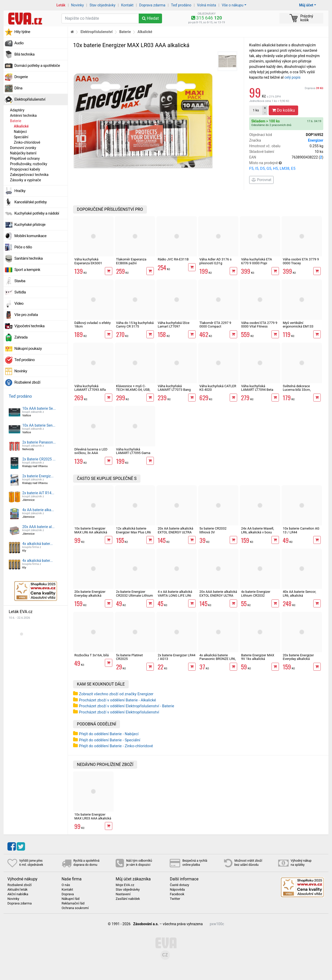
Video (19, 303)
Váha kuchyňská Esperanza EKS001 (88, 261)
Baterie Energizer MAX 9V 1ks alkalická (258, 657)
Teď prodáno (181, 5)
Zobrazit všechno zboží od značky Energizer (116, 694)
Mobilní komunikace (30, 236)
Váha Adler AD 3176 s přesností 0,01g (215, 261)
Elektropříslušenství (30, 99)
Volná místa (207, 5)
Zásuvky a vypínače (26, 180)
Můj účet (306, 5)
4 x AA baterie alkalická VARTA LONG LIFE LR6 (175, 593)
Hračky (20, 191)
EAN (286, 157)
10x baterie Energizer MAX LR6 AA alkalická (91, 530)
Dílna (18, 88)
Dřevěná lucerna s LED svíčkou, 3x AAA (91, 451)
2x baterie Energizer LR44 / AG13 (177, 657)
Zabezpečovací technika (29, 175)
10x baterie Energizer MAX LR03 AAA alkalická (93, 816)
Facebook (177, 894)
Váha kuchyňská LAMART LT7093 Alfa (90, 388)
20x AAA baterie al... (38, 527)
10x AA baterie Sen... (39, 425)
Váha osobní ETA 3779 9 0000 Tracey (301, 261)
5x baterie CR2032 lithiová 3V (213, 530)
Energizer (316, 140)
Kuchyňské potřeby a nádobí (37, 213)
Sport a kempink (27, 270)
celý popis (293, 77)
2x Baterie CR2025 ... (39, 459)
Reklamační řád (73, 903)
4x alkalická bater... (38, 544)
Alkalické (21, 126)
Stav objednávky (102, 5)
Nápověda (177, 890)
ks (256, 110)
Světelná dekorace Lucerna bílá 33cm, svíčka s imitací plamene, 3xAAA (301, 392)
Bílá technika (24, 54)
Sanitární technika (29, 258)
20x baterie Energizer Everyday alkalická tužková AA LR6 (90, 595)
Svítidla (20, 292)
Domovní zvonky (23, 148)
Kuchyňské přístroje (30, 225)
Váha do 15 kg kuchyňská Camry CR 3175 (135, 325)
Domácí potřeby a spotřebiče (37, 66)
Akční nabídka (18, 894)
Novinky (77, 5)
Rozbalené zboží (27, 382)
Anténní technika (23, 115)
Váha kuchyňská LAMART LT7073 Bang (174, 388)
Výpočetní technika (29, 326)
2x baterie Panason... (39, 442)
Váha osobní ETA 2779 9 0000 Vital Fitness (259, 325)
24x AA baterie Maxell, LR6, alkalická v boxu (257, 530)
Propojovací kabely (25, 169)
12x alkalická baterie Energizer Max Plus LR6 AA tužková (134, 532)
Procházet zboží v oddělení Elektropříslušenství (119, 712)
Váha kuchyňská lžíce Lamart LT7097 (174, 325)
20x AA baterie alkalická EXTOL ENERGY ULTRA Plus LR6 (175, 532)
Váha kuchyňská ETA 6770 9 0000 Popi (256, 261)
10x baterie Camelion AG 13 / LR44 (301, 530)
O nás (66, 885)
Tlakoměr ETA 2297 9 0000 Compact (215, 325)
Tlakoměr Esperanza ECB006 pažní (131, 261)
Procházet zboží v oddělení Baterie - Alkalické (117, 700)
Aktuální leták (17, 890)
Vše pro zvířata (26, 315)
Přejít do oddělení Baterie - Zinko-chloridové (116, 746)
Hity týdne (22, 32)
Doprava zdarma (152, 5)
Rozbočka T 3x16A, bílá (92, 655)
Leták (61, 5)
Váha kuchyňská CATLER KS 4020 (218, 388)
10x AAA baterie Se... (39, 408)
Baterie (16, 121)
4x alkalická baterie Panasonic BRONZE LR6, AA (218, 659)
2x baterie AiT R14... (38, 493)
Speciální (21, 137)
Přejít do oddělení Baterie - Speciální (110, 740)
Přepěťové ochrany (25, 159)
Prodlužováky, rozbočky (29, 164)
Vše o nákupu (233, 5)
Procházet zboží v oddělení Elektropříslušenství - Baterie (127, 706)
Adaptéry (17, 110)
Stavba (20, 281)
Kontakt (127, 5)
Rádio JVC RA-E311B (173, 259)
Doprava (314, 88)
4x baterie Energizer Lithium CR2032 (256, 593)
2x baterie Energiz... (38, 476)
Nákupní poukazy (28, 349)
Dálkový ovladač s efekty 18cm (93, 325)
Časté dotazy (179, 885)
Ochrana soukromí (75, 908)
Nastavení (123, 894)
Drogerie (21, 77)
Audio (19, 43)
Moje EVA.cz (125, 885)
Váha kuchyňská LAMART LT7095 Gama (133, 451)
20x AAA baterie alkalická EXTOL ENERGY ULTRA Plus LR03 (218, 595)
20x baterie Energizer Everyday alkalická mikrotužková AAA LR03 (301, 659)
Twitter (175, 899)
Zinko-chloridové (27, 142)
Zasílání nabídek (128, 899)
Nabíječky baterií (23, 153)
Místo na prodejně (286, 166)
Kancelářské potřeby (31, 202)
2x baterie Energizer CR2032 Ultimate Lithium (135, 593)
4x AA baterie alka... (38, 510)
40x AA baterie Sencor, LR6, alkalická (299, 593)
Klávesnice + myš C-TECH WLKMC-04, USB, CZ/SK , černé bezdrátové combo (135, 392)
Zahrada (21, 337)
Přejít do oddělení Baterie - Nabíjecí (109, 734)
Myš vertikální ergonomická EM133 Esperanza (298, 326)
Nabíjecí (20, 132)
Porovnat (261, 180)
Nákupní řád (71, 899)
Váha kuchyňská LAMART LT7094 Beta (257, 388)
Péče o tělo (23, 247)
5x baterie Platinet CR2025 (129, 657)
